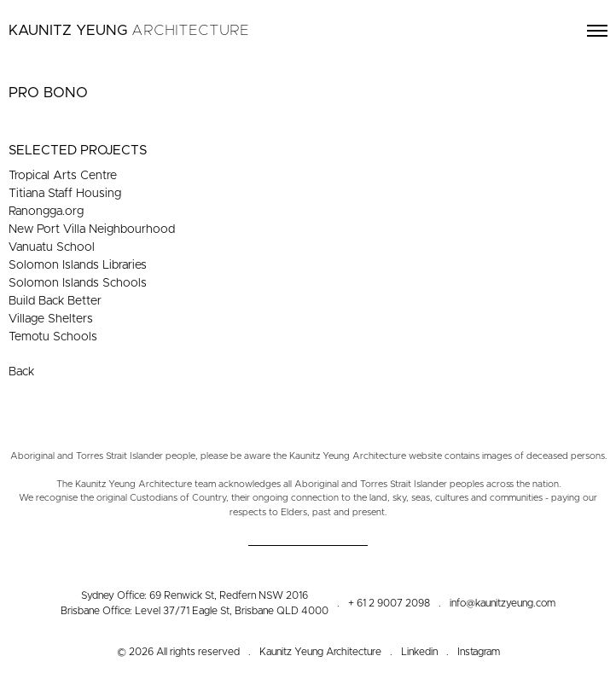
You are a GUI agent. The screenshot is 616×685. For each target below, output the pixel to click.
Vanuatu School (52, 247)
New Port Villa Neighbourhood (92, 229)
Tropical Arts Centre (63, 176)
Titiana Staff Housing (65, 194)
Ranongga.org (46, 212)
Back (21, 372)
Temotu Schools (53, 337)
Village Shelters (51, 319)
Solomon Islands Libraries (78, 265)
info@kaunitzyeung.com (503, 603)
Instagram (479, 652)
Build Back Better (55, 301)
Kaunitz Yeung (129, 30)
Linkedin (419, 652)
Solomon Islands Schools (78, 283)
